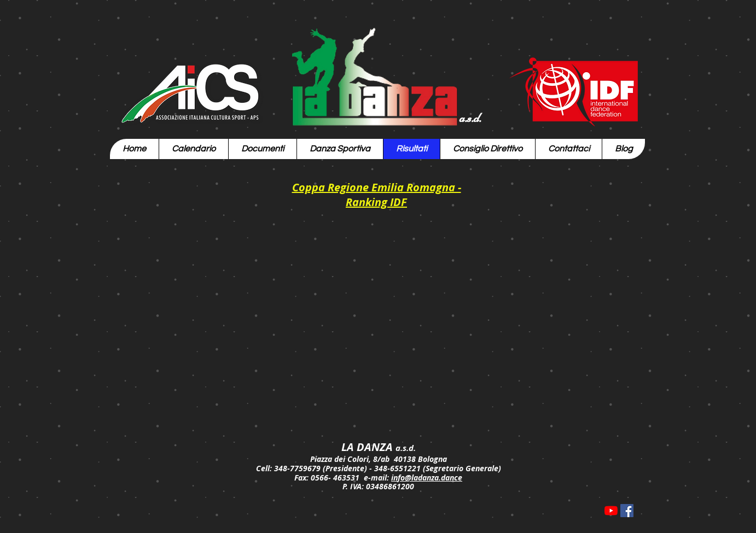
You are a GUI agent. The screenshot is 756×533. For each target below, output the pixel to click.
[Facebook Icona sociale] (627, 511)
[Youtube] (611, 511)
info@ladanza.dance (427, 478)
